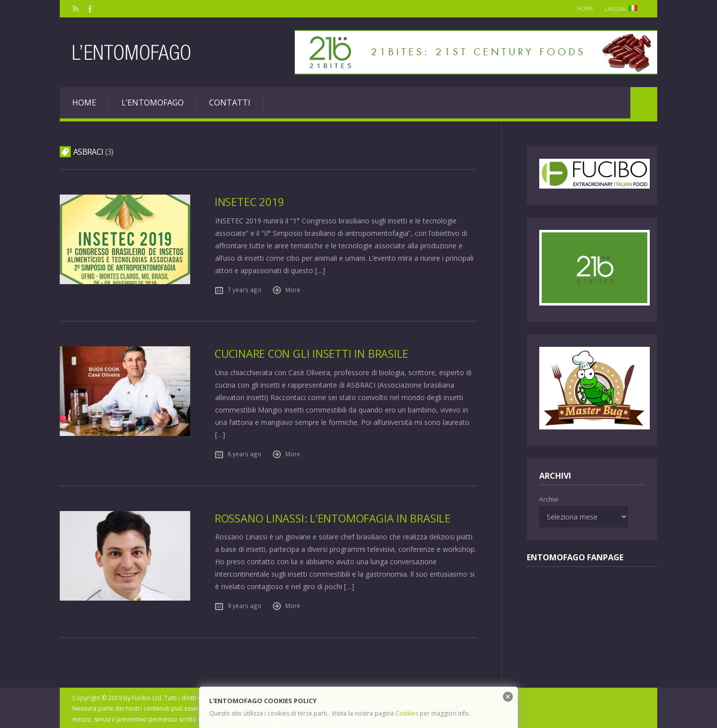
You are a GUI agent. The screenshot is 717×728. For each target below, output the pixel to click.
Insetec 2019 (250, 202)
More (293, 289)
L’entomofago (153, 103)
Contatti (230, 103)
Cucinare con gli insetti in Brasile (314, 353)
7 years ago (244, 289)
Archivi (549, 499)
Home (580, 8)
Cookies (407, 713)
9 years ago (244, 605)
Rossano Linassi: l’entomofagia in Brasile (335, 517)
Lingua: (623, 9)
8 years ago (244, 453)
